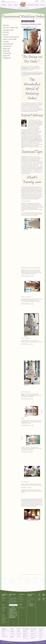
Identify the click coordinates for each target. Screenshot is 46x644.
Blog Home (6, 25)
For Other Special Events (31, 600)
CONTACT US (4, 601)
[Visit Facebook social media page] (39, 595)
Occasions (12, 633)
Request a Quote (5, 636)
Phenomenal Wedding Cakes (31, 24)
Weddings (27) (7, 58)
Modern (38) (6, 49)
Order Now (19, 636)
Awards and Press (41, 634)
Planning (3, 633)
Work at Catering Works (23, 607)
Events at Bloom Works (26, 636)
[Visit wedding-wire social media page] (44, 599)
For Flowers (30, 603)
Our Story (42, 5)
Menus (37, 1)
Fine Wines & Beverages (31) (11, 37)
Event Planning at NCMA (34, 634)
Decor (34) (6, 32)
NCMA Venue (36, 5)
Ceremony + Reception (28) (10, 28)
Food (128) (6, 42)
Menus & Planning (12, 631)
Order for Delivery (31, 605)
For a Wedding (30, 598)
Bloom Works (30, 5)
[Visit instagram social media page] (39, 599)
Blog (40, 639)
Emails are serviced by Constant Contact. (12, 617)
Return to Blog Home (28, 21)
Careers (40, 637)
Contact (43, 1)
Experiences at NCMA (33, 638)
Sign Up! (13, 607)
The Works (4, 635)
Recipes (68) (6, 51)
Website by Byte (40, 642)
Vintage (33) (6, 56)
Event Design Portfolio (25, 631)
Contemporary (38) (8, 30)
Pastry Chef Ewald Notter (36, 139)
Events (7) (6, 35)
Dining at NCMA (34, 636)
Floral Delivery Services (26, 634)
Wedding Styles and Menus (5, 631)
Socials (10, 5)
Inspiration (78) (7, 46)
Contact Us (41, 636)
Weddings (4, 5)
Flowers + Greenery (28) (9, 39)
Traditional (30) (7, 53)
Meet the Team (26, 638)
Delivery (16, 5)
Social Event (22, 599)
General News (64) (8, 44)
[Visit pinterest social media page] (44, 595)
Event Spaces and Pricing (34, 631)
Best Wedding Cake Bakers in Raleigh (33, 73)
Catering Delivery (21, 597)
